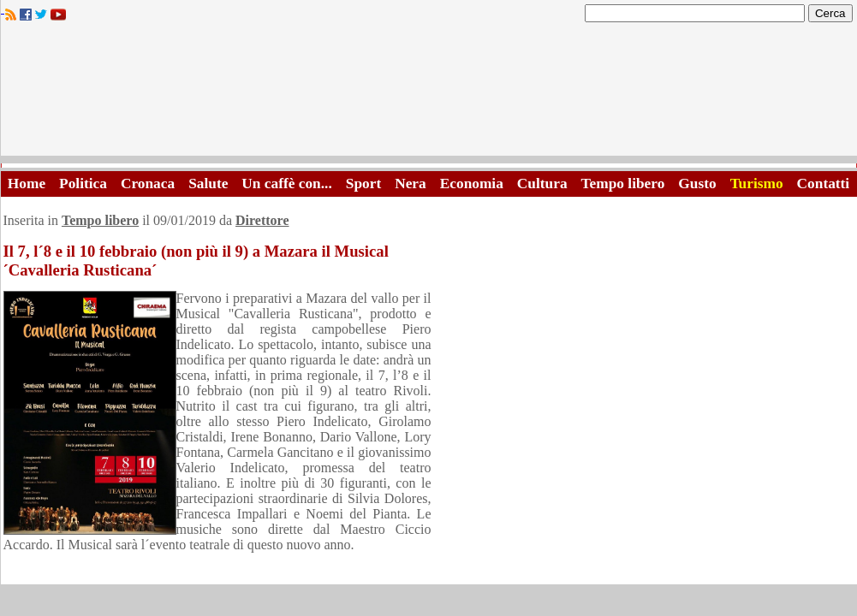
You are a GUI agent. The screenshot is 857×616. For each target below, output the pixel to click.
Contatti (824, 184)
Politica (83, 184)
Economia (472, 184)
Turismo (757, 184)
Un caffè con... (286, 184)
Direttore (262, 220)
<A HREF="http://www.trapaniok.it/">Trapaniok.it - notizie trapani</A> (429, 94)
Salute (208, 184)
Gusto (697, 184)
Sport (363, 184)
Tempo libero (623, 184)
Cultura (542, 184)
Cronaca (148, 184)
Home (27, 184)
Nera (411, 184)
